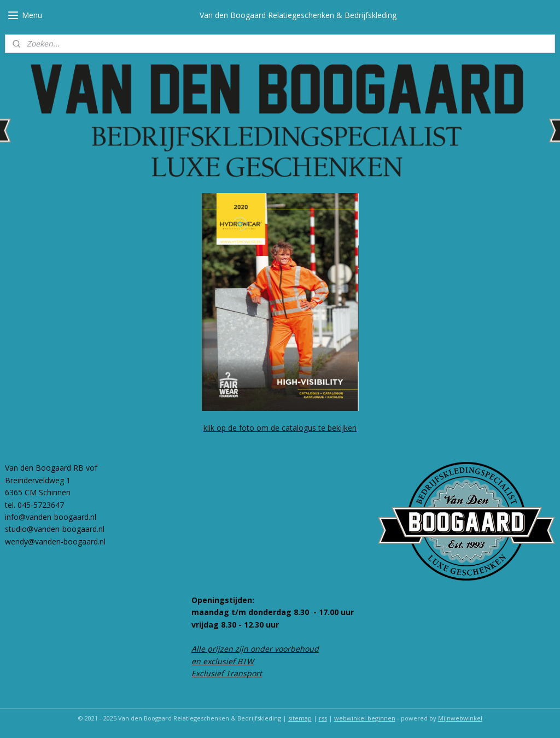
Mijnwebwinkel (460, 718)
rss (323, 718)
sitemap (300, 718)
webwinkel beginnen (365, 718)
